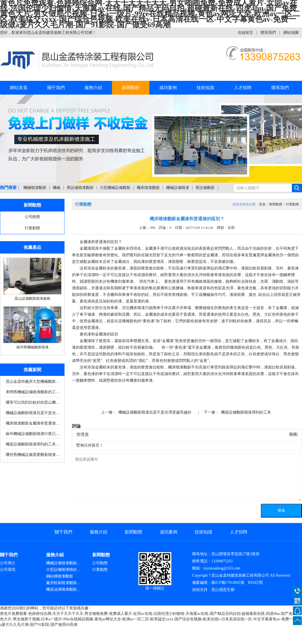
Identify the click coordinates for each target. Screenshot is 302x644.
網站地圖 (291, 33)
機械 (57, 188)
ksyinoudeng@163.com (222, 568)
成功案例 (168, 88)
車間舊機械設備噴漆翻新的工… (33, 392)
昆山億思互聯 (223, 590)
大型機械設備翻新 (115, 188)
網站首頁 (19, 88)
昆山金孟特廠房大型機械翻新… (33, 382)
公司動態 (32, 217)
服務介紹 (93, 88)
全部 (231, 228)
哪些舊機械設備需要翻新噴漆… (33, 455)
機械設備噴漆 (178, 188)
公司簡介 (8, 563)
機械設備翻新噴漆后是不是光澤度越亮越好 (155, 412)
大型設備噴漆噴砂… (63, 570)
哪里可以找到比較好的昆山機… (33, 402)
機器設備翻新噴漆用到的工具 (246, 412)
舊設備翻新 (205, 188)
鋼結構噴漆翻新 (60, 576)
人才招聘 (243, 88)
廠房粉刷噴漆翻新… (63, 583)
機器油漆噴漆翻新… (63, 589)
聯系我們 (268, 33)
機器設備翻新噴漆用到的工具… (33, 444)
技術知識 (205, 88)
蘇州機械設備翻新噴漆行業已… (33, 434)
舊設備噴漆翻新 (80, 188)
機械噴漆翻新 (35, 188)
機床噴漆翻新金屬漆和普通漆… (33, 423)
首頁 (262, 204)
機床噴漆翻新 (148, 188)
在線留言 (245, 33)
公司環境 (8, 570)
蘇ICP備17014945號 (228, 583)
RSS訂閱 (255, 583)
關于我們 (56, 88)
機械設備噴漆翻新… (63, 563)
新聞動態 (131, 88)
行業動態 (32, 228)
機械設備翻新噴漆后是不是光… (33, 413)
